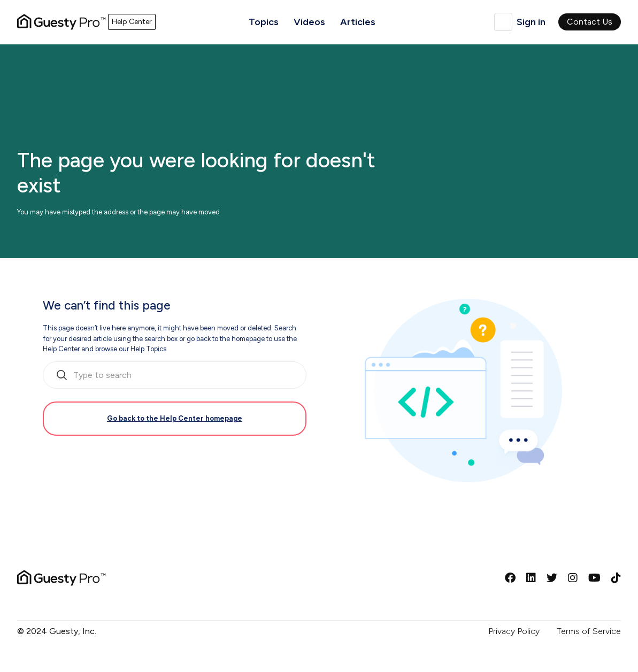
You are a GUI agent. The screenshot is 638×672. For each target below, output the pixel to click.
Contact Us (590, 22)
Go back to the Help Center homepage (175, 418)
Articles (358, 22)
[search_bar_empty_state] (175, 375)
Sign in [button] (531, 22)
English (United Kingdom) (503, 22)
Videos (309, 22)
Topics (264, 22)
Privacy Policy (514, 631)
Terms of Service (589, 631)
